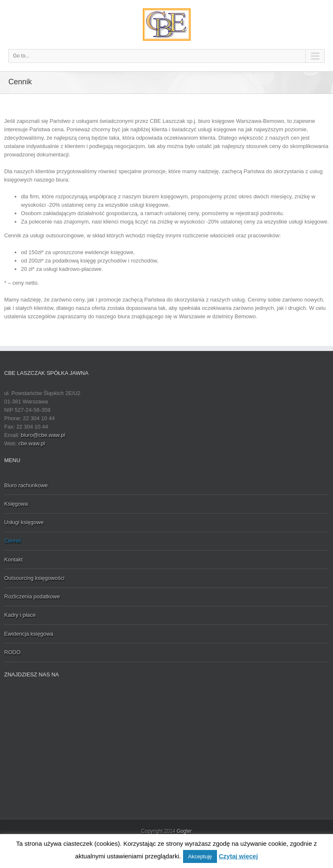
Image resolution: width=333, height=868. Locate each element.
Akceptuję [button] (200, 856)
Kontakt (13, 560)
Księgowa (16, 504)
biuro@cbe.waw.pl (43, 435)
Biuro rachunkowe (26, 485)
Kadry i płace (20, 615)
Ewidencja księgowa (29, 634)
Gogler (184, 831)
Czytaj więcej (238, 856)
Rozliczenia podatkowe (32, 596)
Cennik (13, 541)
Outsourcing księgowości (34, 578)
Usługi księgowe (24, 522)
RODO (12, 652)
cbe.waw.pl (32, 443)
